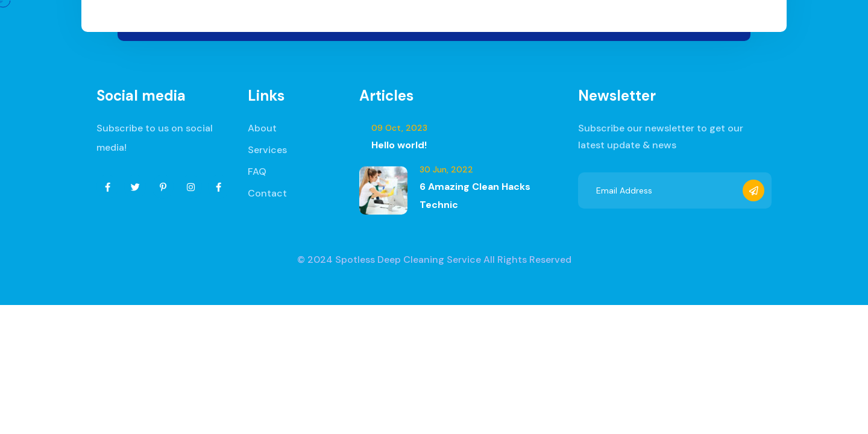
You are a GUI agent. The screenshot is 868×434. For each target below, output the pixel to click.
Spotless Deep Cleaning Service (408, 259)
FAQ (257, 171)
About (262, 128)
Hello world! (399, 145)
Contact (267, 193)
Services (267, 150)
